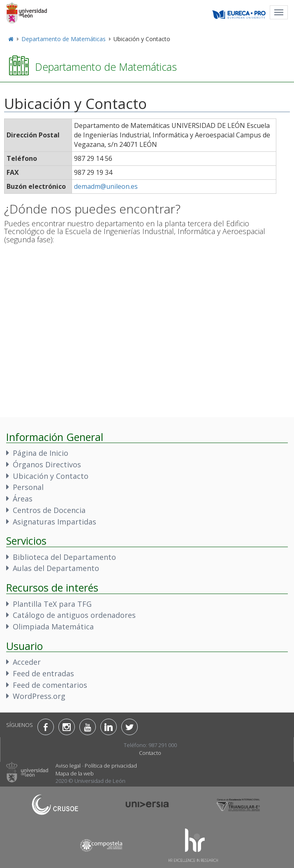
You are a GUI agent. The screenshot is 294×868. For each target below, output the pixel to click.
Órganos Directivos (47, 464)
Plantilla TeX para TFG (52, 604)
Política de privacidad (111, 766)
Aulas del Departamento (56, 568)
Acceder (27, 662)
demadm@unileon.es (106, 186)
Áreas (23, 499)
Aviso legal (68, 766)
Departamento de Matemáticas (64, 39)
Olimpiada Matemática (53, 627)
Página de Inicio (41, 453)
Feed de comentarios (50, 685)
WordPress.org (39, 696)
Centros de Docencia (49, 510)
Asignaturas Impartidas (54, 522)
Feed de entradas (43, 673)
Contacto (150, 753)
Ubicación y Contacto (51, 476)
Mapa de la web (75, 773)
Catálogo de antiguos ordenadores (74, 615)
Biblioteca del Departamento (64, 557)
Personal (28, 487)
